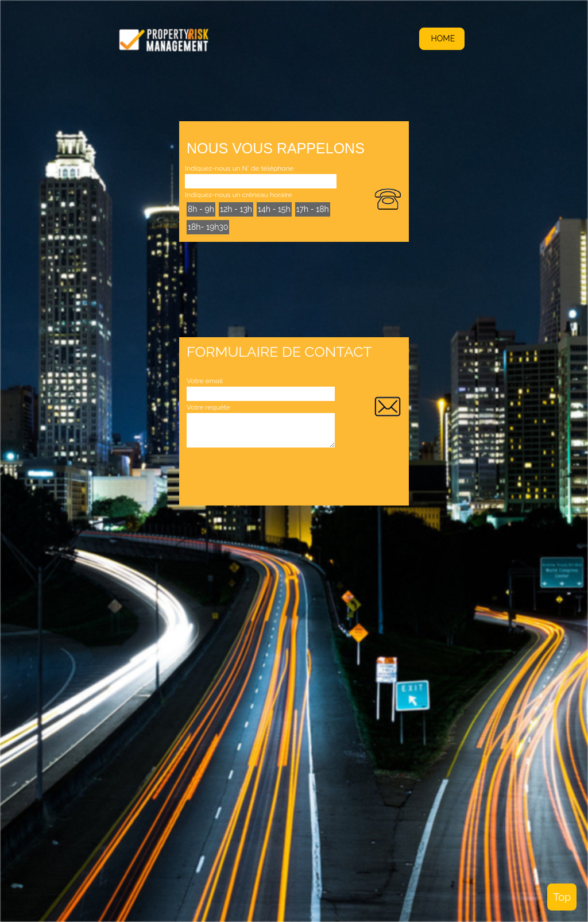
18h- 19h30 (208, 227)
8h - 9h (201, 209)
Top (562, 897)
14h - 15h (274, 209)
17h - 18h (313, 209)
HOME (442, 38)
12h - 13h (236, 209)
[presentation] (274, 476)
